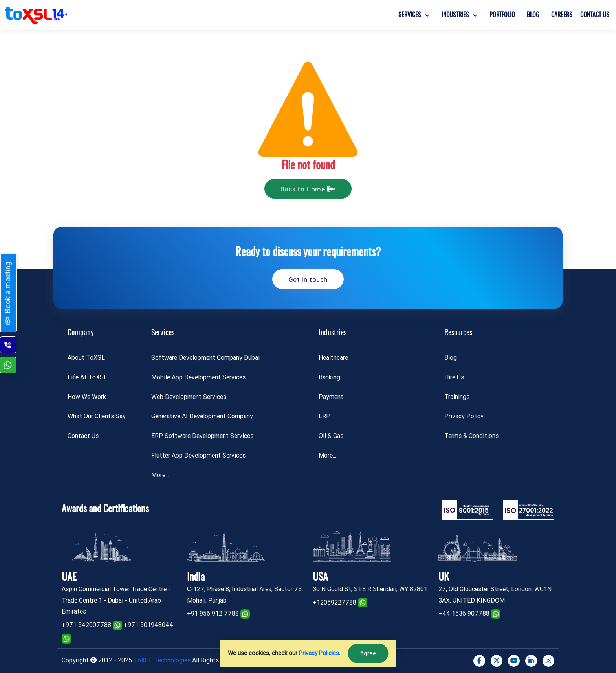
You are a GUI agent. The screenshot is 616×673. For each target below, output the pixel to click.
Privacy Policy (464, 416)
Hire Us (454, 377)
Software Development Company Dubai (205, 358)
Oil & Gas (331, 436)
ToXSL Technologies (163, 660)
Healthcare (333, 358)
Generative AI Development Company (202, 416)
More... (160, 475)
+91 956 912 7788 (213, 613)
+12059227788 (335, 602)
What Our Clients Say (97, 416)
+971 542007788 (86, 625)
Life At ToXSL (87, 377)
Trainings (457, 397)
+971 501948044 (148, 625)
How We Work (87, 397)
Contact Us (595, 15)
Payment (331, 397)
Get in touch (308, 279)
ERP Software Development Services (202, 436)
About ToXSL (86, 358)
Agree (368, 653)
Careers (562, 15)
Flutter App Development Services (198, 455)
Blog (533, 15)
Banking (329, 377)
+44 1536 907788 (464, 613)
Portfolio (502, 15)
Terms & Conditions (471, 436)
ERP (324, 416)
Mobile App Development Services (198, 377)
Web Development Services (189, 397)
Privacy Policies (319, 653)
